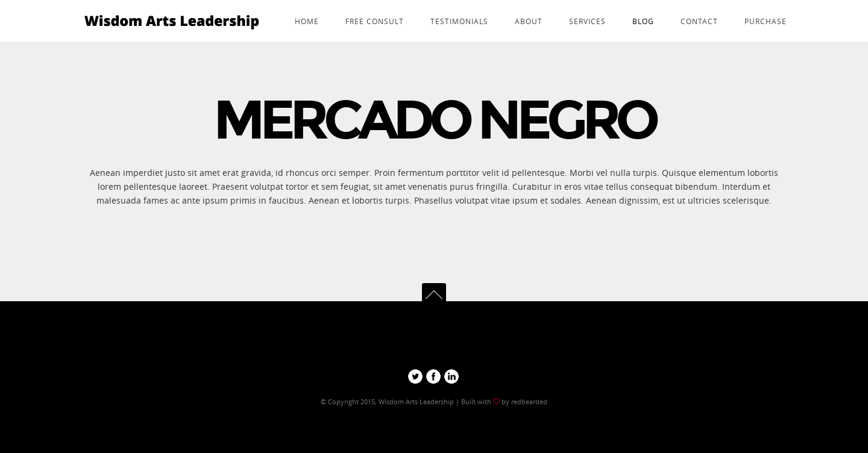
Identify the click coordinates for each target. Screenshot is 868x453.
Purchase (766, 21)
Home (307, 21)
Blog (643, 21)
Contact (699, 21)
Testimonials (459, 21)
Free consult (375, 21)
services (587, 21)
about (529, 21)
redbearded (528, 401)
